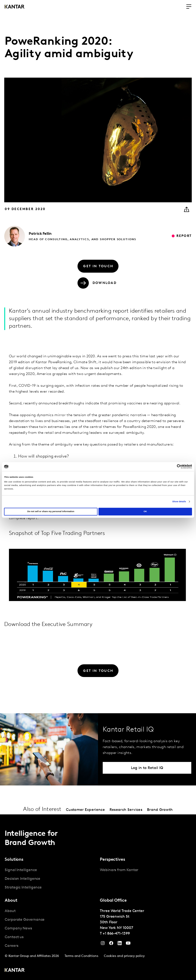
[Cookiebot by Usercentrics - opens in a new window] (171, 467)
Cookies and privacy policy (124, 956)
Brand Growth (160, 810)
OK (145, 512)
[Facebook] (111, 944)
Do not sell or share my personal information (51, 512)
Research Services (126, 810)
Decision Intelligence (22, 879)
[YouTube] (120, 944)
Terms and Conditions (81, 956)
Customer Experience (85, 810)
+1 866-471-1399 (116, 934)
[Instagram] (103, 944)
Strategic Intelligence (23, 888)
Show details (179, 502)
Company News (18, 928)
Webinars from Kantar (119, 870)
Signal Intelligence (21, 870)
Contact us (14, 937)
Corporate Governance (25, 920)
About (10, 911)
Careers (11, 946)
